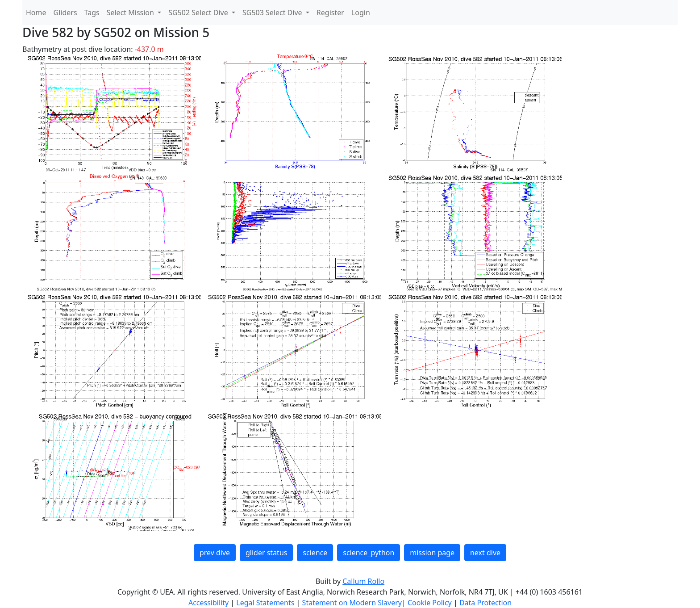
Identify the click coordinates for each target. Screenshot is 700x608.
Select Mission (131, 13)
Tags (92, 13)
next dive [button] (485, 553)
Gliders (65, 13)
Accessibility (209, 603)
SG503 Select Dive (273, 13)
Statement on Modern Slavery (352, 603)
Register (330, 13)
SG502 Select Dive (199, 13)
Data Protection (485, 603)
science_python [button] (369, 553)
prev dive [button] (215, 553)
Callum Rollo (363, 581)
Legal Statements (266, 603)
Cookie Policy (431, 603)
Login (361, 13)
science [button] (315, 553)
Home (36, 13)
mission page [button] (432, 553)
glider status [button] (266, 553)
